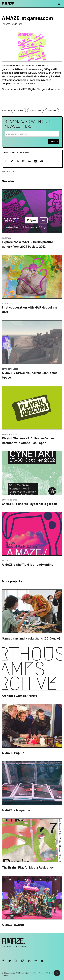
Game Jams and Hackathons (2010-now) (31, 638)
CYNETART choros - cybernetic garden (29, 504)
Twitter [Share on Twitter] (19, 111)
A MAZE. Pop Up (13, 753)
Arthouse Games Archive (20, 696)
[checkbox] (57, 973)
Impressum (43, 973)
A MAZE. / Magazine (16, 810)
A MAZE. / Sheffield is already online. (28, 565)
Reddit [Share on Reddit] (52, 111)
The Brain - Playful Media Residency (28, 867)
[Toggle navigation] (59, 4)
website (55, 89)
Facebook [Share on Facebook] (35, 111)
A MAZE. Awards (13, 925)
